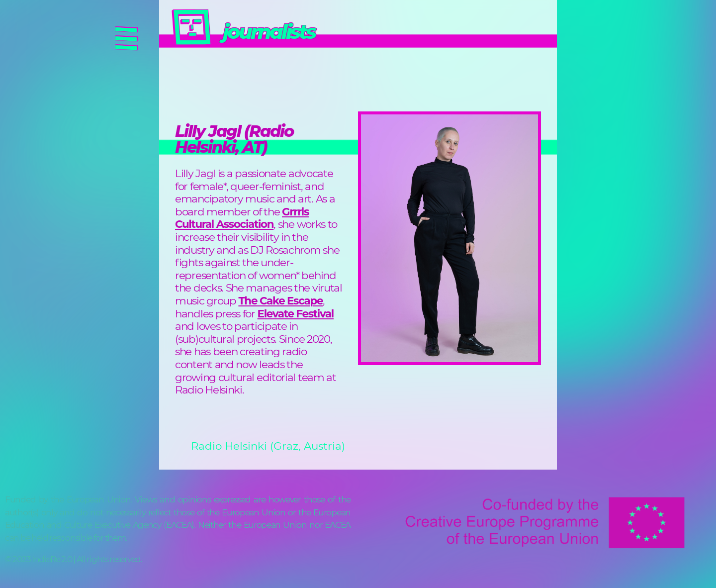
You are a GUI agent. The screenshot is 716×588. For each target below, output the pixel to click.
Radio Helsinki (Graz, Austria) (268, 446)
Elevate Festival (296, 313)
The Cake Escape (280, 300)
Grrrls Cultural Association (242, 218)
